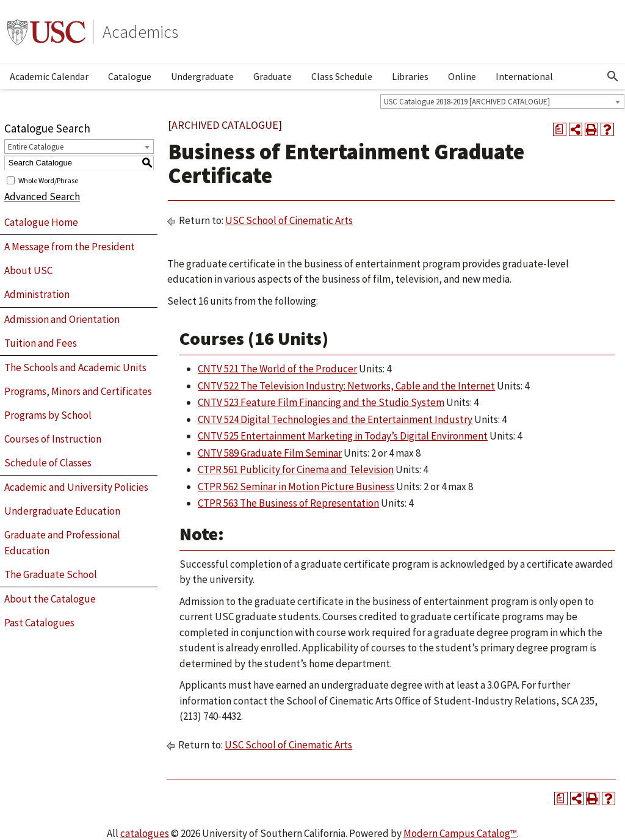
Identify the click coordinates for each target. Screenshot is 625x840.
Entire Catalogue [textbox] (36, 147)
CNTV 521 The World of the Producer (277, 369)
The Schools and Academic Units (75, 367)
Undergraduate (202, 76)
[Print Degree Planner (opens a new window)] (560, 129)
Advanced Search (42, 197)
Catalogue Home (41, 222)
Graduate (273, 76)
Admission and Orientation (62, 319)
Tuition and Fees (41, 343)
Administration (37, 294)
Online (462, 76)
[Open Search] (613, 76)
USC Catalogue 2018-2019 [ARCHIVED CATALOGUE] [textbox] (467, 102)
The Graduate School (51, 574)
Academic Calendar (49, 76)
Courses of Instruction (53, 439)
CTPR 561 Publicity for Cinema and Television (296, 469)
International (524, 76)
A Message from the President (70, 247)
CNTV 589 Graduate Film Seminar (270, 453)
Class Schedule (342, 76)
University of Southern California (46, 32)
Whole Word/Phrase (48, 180)
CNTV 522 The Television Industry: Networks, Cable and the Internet (346, 386)
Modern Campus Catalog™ (460, 833)
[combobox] (502, 101)
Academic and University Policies (76, 487)
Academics (140, 32)
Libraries (410, 76)
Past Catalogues (39, 623)
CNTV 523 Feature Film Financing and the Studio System (321, 402)
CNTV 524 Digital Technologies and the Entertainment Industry (335, 419)
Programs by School (48, 415)
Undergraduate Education (62, 511)
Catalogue (130, 76)
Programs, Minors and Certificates (78, 391)
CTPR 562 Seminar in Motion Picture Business (296, 487)
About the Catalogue (50, 599)
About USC (28, 270)
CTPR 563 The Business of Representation (288, 503)
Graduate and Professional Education (62, 543)
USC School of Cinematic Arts (289, 220)
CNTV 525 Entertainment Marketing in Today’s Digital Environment (343, 436)
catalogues (145, 833)
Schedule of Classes (48, 463)
